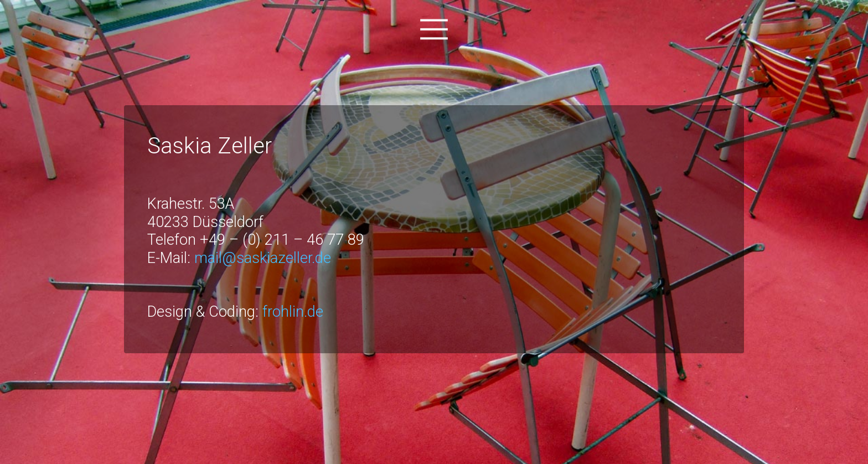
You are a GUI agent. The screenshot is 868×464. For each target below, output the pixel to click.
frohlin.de (293, 312)
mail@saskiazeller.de (263, 258)
